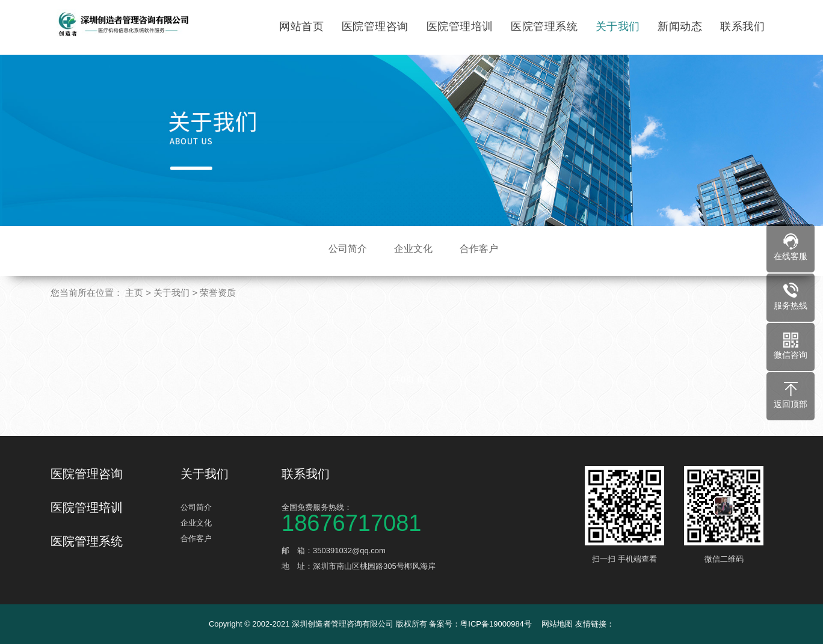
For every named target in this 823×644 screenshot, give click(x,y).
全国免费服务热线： (372, 517)
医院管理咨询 (375, 26)
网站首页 (301, 26)
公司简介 (348, 249)
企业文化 (413, 249)
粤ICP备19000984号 (496, 624)
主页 (134, 293)
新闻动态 (680, 26)
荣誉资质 (218, 293)
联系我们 (742, 26)
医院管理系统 (544, 26)
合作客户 (479, 249)
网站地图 (557, 624)
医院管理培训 (460, 26)
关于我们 (618, 26)
